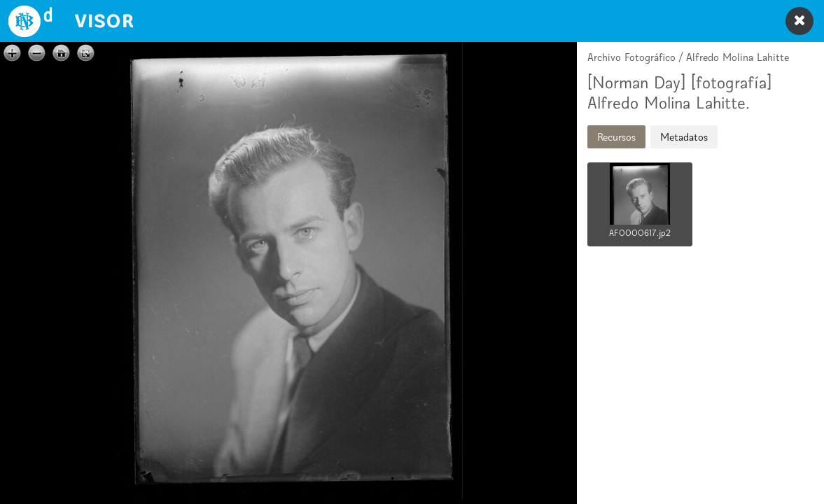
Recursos (616, 137)
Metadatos (684, 137)
